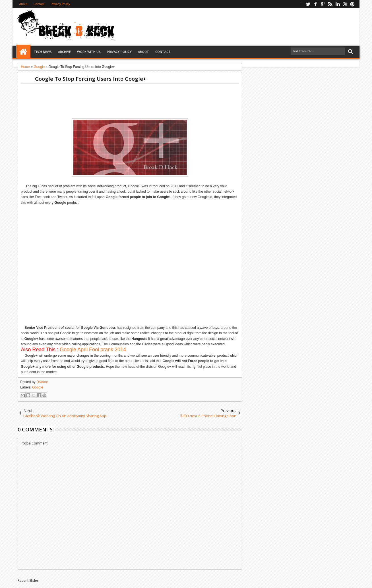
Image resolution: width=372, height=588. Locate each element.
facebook (315, 4)
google (323, 4)
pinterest (352, 4)
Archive (64, 52)
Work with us (89, 52)
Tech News (43, 52)
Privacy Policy (60, 4)
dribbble (345, 4)
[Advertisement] (226, 27)
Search (350, 52)
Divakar (42, 382)
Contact (39, 4)
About (23, 4)
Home (23, 52)
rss (330, 4)
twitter (308, 4)
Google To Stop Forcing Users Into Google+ (91, 79)
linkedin (338, 4)
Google (38, 387)
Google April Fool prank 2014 (93, 350)
